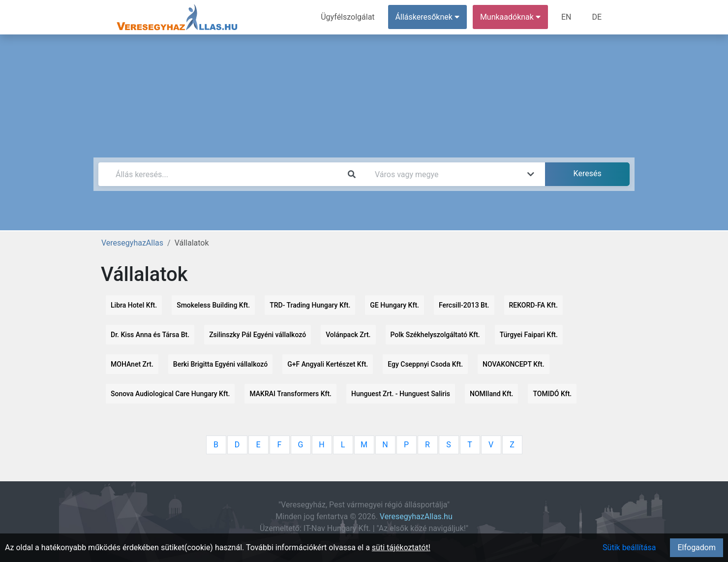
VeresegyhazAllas (132, 243)
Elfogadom (697, 547)
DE (597, 17)
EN (566, 17)
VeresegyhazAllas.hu (416, 516)
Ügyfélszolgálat (348, 17)
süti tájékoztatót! (401, 547)
